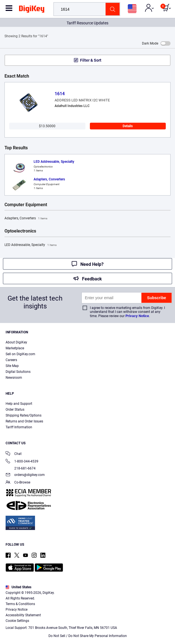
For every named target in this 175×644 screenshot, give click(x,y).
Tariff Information (19, 427)
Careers (11, 360)
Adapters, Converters (26, 218)
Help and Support (19, 404)
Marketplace (15, 348)
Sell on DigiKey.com (20, 354)
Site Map (12, 366)
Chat (14, 454)
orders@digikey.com (25, 475)
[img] (32, 10)
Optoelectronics (20, 231)
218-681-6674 (21, 468)
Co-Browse (18, 483)
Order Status (15, 410)
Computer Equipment (26, 205)
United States (18, 587)
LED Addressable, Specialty (31, 245)
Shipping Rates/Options (24, 415)
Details (128, 126)
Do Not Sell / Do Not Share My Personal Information (88, 636)
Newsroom (14, 378)
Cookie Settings (17, 621)
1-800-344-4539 (22, 462)
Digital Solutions (18, 372)
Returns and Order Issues (24, 421)
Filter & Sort (91, 60)
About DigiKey (16, 342)
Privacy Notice (137, 316)
